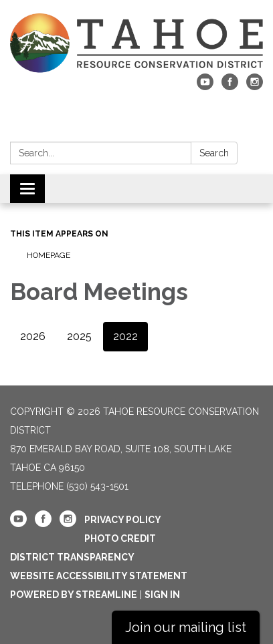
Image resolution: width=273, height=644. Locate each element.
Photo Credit (120, 538)
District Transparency (72, 557)
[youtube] (205, 87)
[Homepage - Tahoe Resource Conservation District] (136, 43)
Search (214, 153)
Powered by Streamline (74, 595)
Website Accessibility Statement (99, 576)
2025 (79, 336)
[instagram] (255, 87)
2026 (33, 336)
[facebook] (230, 87)
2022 (125, 336)
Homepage (49, 255)
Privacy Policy (123, 520)
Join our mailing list (186, 627)
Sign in (162, 595)
